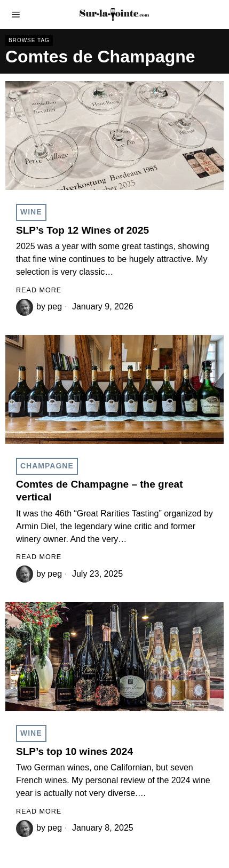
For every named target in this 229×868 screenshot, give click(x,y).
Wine (31, 212)
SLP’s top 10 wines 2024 (74, 751)
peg (55, 306)
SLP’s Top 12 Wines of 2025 (82, 230)
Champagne (47, 466)
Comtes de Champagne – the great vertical (100, 491)
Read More (39, 290)
